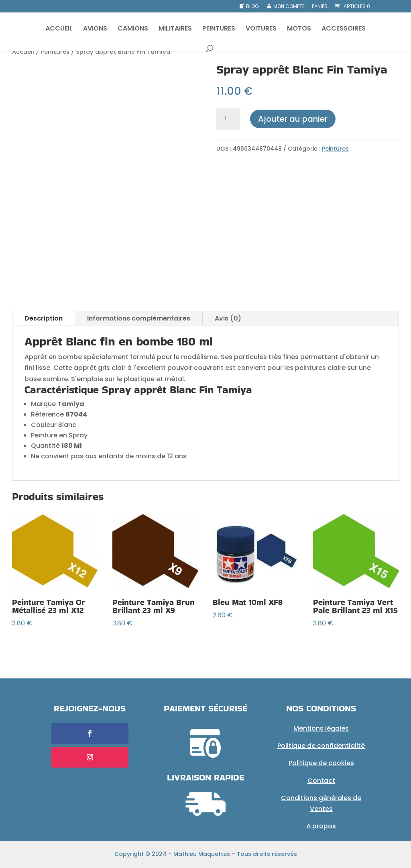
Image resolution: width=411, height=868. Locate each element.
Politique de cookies (321, 763)
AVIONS (95, 29)
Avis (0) (228, 318)
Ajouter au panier (293, 119)
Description (44, 318)
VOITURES (261, 29)
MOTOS (299, 29)
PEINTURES (219, 29)
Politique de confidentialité (321, 746)
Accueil (23, 52)
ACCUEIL (59, 29)
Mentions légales (321, 728)
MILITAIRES (175, 29)
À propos (321, 826)
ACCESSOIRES (344, 29)
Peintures (55, 52)
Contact (321, 781)
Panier (320, 7)
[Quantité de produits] (228, 119)
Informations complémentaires (139, 318)
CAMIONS (133, 29)
